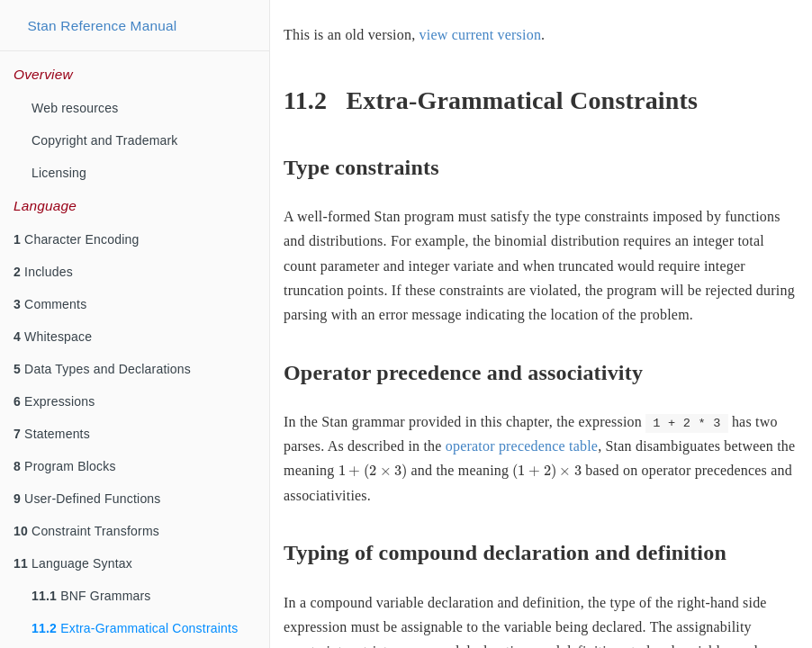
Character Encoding (76, 239)
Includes (43, 272)
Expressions (54, 401)
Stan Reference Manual (102, 26)
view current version (481, 35)
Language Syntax (73, 563)
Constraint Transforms (86, 531)
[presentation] (373, 472)
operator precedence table (522, 446)
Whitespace (53, 337)
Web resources (75, 108)
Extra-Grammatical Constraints (135, 628)
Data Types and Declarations (102, 369)
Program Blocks (65, 466)
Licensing (59, 173)
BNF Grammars (91, 596)
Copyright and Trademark (105, 140)
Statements (52, 434)
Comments (50, 304)
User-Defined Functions (87, 499)
